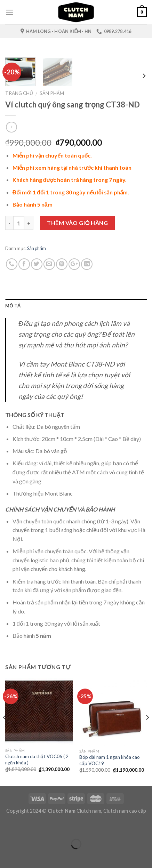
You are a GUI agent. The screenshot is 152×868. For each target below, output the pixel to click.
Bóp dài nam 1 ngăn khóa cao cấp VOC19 (110, 760)
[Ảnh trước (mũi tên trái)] (7, 856)
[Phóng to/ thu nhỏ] (27, 827)
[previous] (5, 731)
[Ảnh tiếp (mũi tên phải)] (27, 856)
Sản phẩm (52, 93)
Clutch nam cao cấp (125, 811)
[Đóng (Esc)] (7, 827)
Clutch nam (89, 811)
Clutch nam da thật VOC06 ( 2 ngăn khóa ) (37, 759)
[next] (144, 76)
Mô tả (13, 306)
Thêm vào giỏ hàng (77, 223)
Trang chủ (19, 93)
